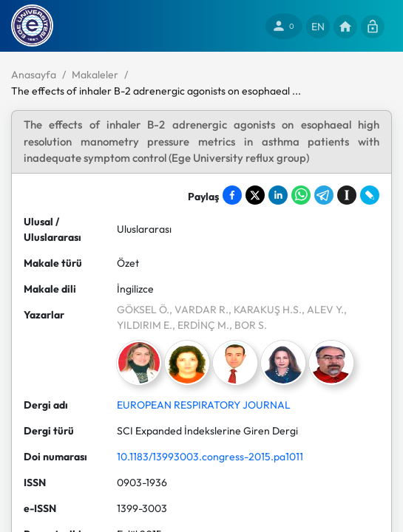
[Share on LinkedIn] (278, 195)
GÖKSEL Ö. (143, 310)
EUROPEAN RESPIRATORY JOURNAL (204, 405)
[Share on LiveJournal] (370, 195)
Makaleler (95, 75)
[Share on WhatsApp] (301, 195)
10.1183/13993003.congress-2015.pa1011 (210, 457)
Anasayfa (34, 75)
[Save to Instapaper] (347, 195)
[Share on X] (255, 195)
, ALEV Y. (323, 310)
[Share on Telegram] (324, 195)
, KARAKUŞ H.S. (265, 310)
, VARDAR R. (199, 310)
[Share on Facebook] (232, 195)
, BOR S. (248, 325)
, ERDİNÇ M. (201, 325)
